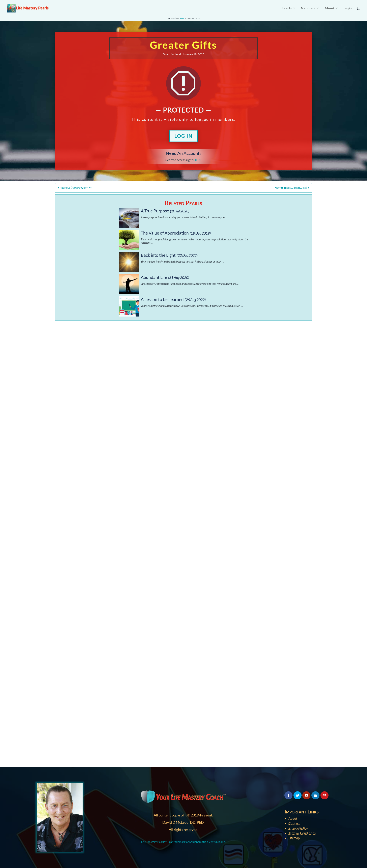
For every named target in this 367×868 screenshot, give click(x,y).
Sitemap (294, 838)
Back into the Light (158, 255)
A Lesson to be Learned (162, 299)
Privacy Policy (298, 828)
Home (182, 18)
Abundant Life (154, 277)
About (293, 818)
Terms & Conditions (302, 833)
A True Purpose (155, 211)
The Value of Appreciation (165, 233)
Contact (294, 823)
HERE (197, 160)
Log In (183, 136)
